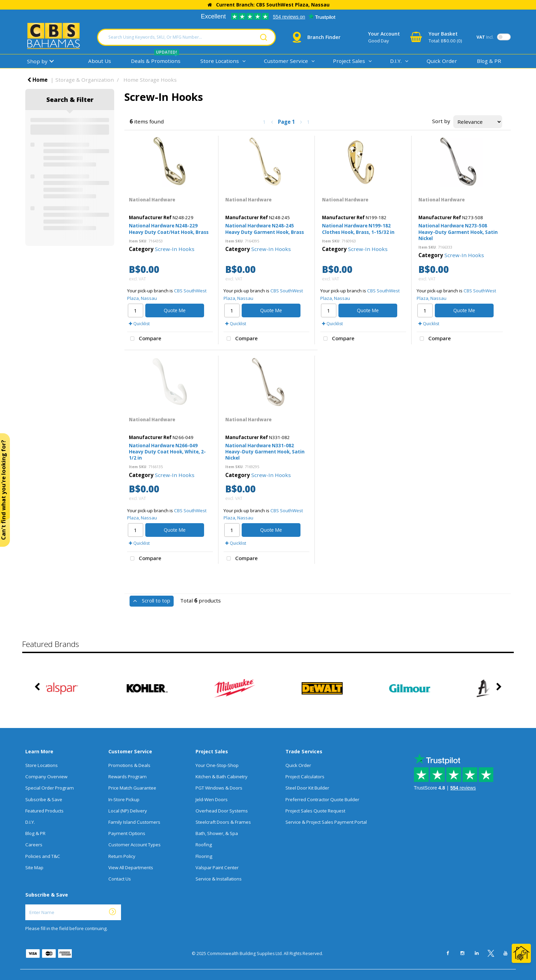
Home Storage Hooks (150, 80)
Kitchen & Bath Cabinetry (222, 777)
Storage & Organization (85, 80)
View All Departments (131, 868)
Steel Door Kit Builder (307, 788)
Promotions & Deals (129, 765)
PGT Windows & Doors (219, 788)
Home (37, 80)
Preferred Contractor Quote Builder (322, 799)
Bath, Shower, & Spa (217, 833)
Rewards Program (128, 777)
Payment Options (127, 833)
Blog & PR (489, 61)
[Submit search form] (264, 37)
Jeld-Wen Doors (212, 799)
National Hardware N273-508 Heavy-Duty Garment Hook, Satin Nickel (458, 232)
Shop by (37, 61)
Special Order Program (50, 788)
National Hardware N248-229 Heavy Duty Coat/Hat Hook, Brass (169, 229)
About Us (100, 61)
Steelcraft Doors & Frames (223, 822)
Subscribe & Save (44, 799)
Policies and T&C (43, 856)
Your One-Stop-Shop (217, 765)
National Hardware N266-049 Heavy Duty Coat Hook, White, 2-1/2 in (167, 452)
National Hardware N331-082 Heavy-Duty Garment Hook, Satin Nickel (265, 452)
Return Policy (122, 856)
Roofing (204, 845)
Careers (34, 845)
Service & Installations (219, 879)
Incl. (485, 37)
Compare (144, 339)
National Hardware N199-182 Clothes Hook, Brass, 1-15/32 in (358, 229)
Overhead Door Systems (222, 811)
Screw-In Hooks (175, 249)
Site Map (34, 868)
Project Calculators (305, 777)
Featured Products (44, 811)
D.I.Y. (396, 61)
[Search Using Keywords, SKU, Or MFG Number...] (186, 37)
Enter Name (27, 904)
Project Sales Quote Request (315, 811)
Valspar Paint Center (217, 868)
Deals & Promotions (156, 61)
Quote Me (175, 310)
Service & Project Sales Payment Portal (326, 822)
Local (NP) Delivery (128, 811)
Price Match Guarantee (132, 788)
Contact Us (120, 879)
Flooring (204, 856)
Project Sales (349, 61)
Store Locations (220, 61)
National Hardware (152, 200)
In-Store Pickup (124, 799)
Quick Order (442, 61)
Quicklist (139, 324)
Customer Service (286, 61)
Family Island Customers (134, 822)
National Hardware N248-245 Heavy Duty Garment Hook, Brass (265, 229)
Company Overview (46, 777)
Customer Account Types (135, 845)
